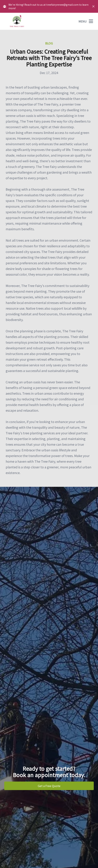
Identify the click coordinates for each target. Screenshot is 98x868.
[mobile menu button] (91, 21)
